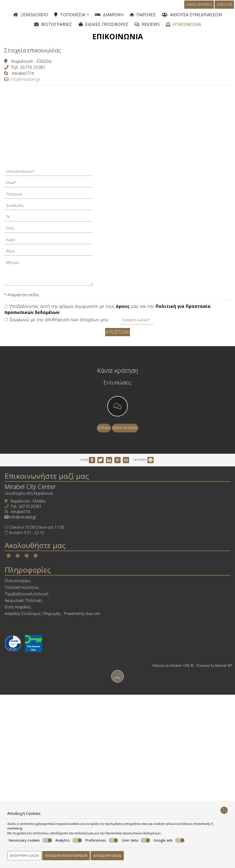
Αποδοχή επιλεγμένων (66, 856)
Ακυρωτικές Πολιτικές (31, 696)
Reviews (147, 29)
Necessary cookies (30, 840)
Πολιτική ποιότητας (29, 683)
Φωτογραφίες (53, 29)
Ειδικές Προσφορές (103, 29)
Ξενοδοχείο (31, 18)
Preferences (102, 840)
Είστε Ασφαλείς (25, 702)
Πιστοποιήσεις (25, 676)
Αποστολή (117, 341)
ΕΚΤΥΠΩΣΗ (144, 503)
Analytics (69, 840)
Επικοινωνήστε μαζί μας (54, 527)
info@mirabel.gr (25, 89)
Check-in (225, 9)
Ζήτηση (102, 456)
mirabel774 (26, 83)
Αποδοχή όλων (107, 856)
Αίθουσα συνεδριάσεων (192, 18)
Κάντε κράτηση (200, 9)
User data (136, 840)
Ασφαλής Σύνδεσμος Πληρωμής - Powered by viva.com (60, 709)
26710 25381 (36, 77)
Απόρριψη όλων (24, 856)
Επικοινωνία (183, 29)
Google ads (169, 840)
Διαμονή (109, 18)
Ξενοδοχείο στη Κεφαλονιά (36, 550)
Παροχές (143, 18)
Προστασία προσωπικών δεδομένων (133, 833)
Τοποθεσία (71, 18)
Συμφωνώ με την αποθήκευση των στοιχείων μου (60, 329)
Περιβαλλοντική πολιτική (34, 689)
